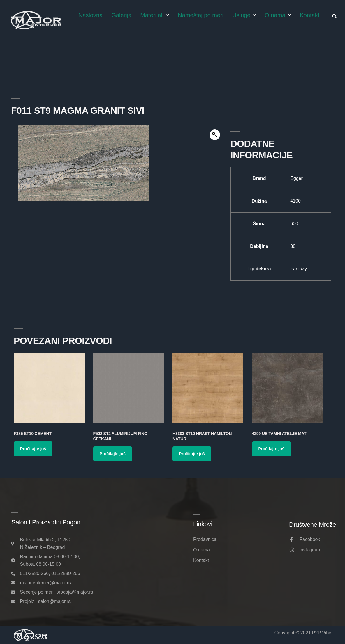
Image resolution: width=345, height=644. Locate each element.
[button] (215, 135)
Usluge (244, 15)
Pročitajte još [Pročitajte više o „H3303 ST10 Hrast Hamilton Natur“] (192, 454)
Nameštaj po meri (201, 15)
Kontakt (309, 15)
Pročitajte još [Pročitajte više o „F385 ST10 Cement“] (33, 449)
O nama (278, 15)
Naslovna (90, 15)
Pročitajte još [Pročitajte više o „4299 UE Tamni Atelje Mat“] (271, 449)
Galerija (121, 15)
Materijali (155, 15)
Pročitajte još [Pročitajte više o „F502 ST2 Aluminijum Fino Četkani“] (113, 454)
